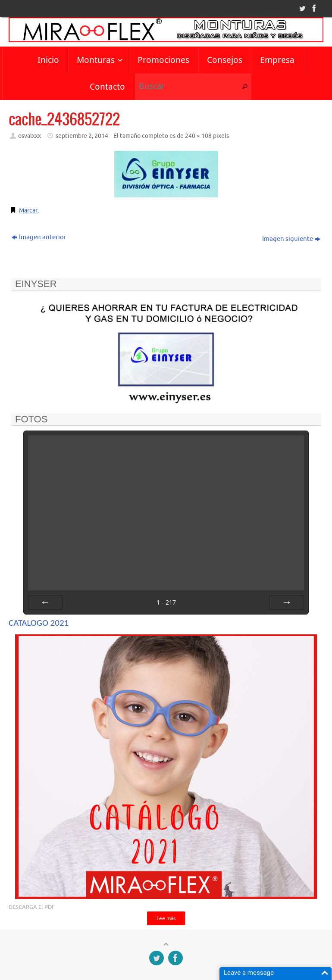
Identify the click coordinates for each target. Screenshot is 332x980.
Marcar (29, 211)
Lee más (166, 919)
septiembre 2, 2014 (82, 136)
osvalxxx (30, 136)
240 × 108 (198, 136)
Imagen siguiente (291, 239)
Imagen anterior (39, 237)
